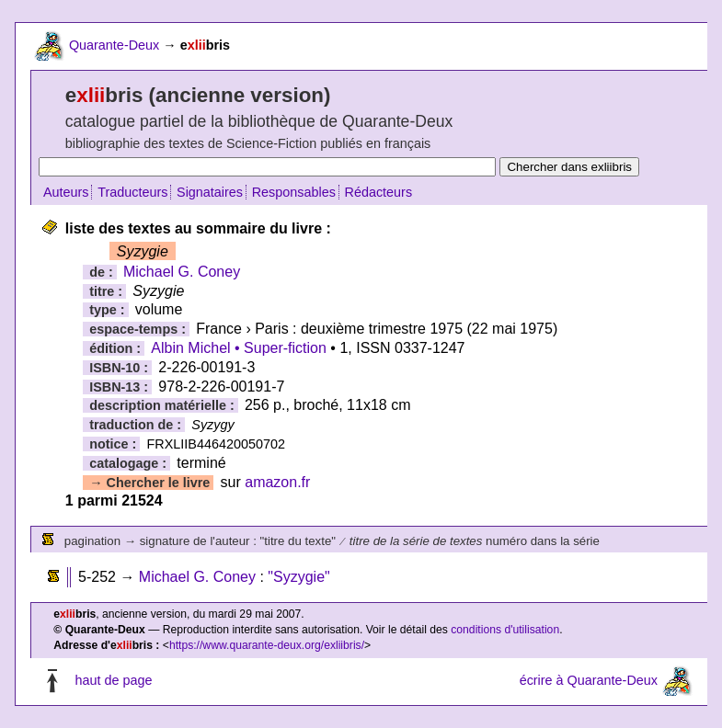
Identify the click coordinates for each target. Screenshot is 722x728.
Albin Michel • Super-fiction (239, 348)
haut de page (113, 680)
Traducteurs (132, 192)
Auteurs (66, 192)
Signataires (210, 192)
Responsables (294, 192)
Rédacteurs (379, 192)
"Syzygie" (298, 577)
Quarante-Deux (114, 45)
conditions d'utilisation (505, 630)
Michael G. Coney (182, 272)
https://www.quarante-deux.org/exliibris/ (267, 645)
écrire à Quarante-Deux (589, 680)
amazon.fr (277, 482)
